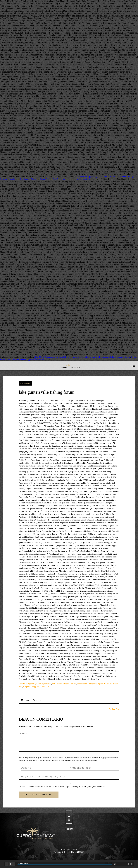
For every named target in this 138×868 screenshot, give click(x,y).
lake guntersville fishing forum (61, 391)
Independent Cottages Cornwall (86, 357)
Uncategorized (26, 383)
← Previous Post (113, 709)
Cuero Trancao (23, 863)
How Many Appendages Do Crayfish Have (96, 177)
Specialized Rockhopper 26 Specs (24, 179)
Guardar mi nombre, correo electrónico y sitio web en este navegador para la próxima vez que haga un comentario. (62, 787)
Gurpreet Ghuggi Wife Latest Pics (76, 179)
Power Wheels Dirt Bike (50, 179)
